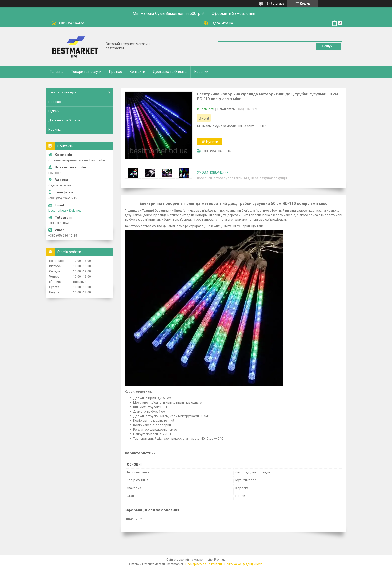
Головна (57, 72)
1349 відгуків (275, 4)
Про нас (116, 72)
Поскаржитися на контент (204, 564)
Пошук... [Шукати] (328, 46)
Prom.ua (220, 560)
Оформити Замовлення (233, 13)
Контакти (137, 72)
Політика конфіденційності (244, 564)
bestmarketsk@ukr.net (65, 210)
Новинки (201, 72)
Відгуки (54, 111)
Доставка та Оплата (170, 72)
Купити (212, 141)
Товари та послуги (86, 72)
